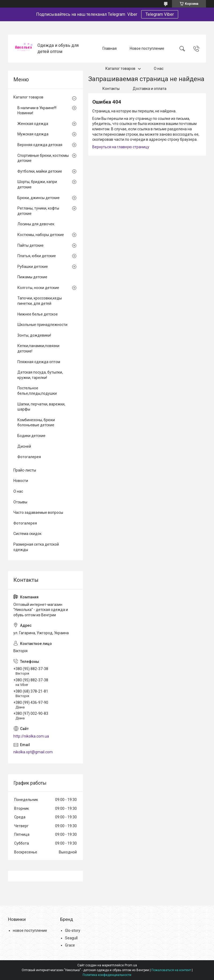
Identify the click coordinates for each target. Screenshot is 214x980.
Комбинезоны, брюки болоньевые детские (36, 423)
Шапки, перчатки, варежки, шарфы (41, 407)
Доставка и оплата (150, 89)
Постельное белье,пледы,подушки (37, 391)
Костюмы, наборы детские (41, 235)
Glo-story (73, 930)
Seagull (71, 938)
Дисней (24, 446)
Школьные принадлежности (42, 325)
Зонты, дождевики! (34, 335)
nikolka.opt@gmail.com (33, 752)
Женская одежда (33, 124)
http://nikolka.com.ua (31, 736)
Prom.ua (131, 965)
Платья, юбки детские (37, 256)
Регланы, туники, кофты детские (38, 211)
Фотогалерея (29, 457)
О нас (159, 69)
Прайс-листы (25, 470)
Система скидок (27, 534)
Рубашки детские (33, 267)
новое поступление (30, 930)
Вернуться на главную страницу (121, 147)
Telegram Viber (160, 14)
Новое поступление (147, 48)
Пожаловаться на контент (171, 970)
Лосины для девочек (36, 224)
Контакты (111, 89)
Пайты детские (30, 245)
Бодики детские (31, 436)
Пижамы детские (32, 277)
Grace (70, 945)
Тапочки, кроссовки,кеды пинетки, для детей (40, 301)
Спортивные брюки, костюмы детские (43, 158)
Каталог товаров (120, 69)
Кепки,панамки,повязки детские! (38, 348)
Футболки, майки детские (40, 171)
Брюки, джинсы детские (39, 198)
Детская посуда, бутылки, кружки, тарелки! (40, 375)
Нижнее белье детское (38, 314)
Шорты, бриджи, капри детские (37, 184)
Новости (21, 481)
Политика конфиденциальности (107, 975)
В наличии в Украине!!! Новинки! (37, 111)
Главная (110, 48)
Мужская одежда (33, 134)
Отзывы (20, 502)
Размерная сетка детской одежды (36, 547)
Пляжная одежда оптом (39, 362)
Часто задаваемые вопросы (38, 512)
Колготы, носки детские (38, 288)
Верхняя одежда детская (40, 145)
